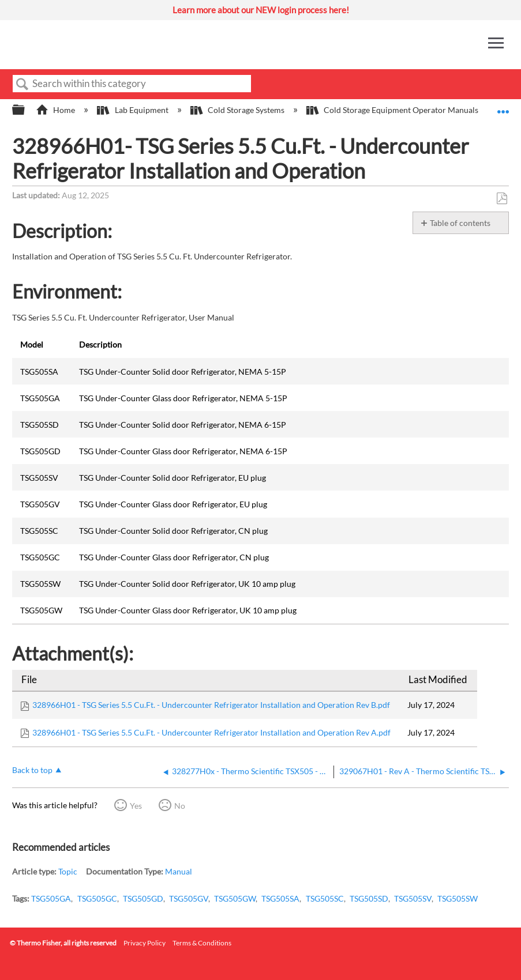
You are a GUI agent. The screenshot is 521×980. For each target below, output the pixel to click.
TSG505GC (97, 898)
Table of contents (460, 223)
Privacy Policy (145, 943)
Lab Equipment (133, 110)
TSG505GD (143, 898)
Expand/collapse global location (503, 106)
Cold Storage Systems (238, 110)
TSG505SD (369, 898)
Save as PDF (502, 199)
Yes (136, 806)
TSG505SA (280, 898)
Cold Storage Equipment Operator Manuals (393, 110)
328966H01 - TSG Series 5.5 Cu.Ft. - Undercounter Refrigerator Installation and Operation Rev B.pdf (211, 705)
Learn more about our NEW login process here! (261, 10)
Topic (68, 871)
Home (56, 110)
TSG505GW (235, 898)
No (180, 806)
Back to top (32, 770)
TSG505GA (51, 898)
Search (23, 84)
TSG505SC (325, 898)
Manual (179, 871)
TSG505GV (189, 898)
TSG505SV (413, 898)
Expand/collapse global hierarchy (26, 110)
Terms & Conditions (202, 943)
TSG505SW (458, 898)
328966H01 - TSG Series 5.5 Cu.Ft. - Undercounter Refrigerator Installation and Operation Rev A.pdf (211, 732)
